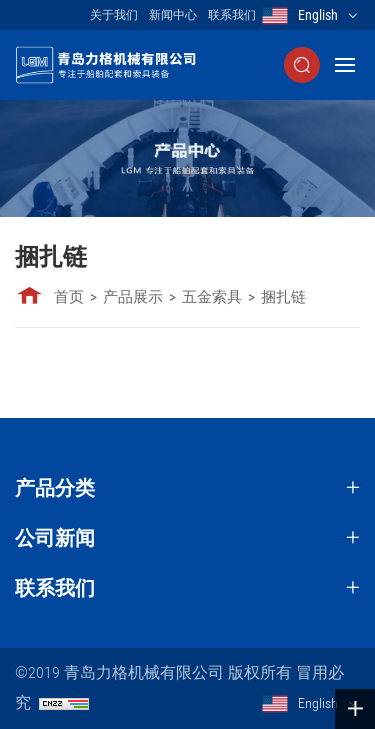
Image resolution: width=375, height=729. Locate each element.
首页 (69, 297)
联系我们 (232, 15)
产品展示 (133, 297)
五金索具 (212, 297)
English (318, 15)
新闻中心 (173, 15)
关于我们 (114, 15)
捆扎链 (283, 297)
